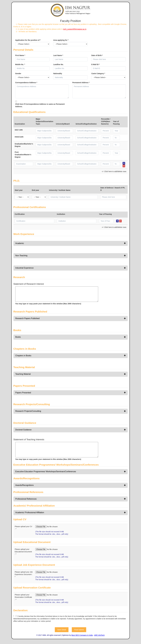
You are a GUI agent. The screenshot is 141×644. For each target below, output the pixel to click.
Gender (18, 73)
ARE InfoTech (99, 635)
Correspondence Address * (26, 83)
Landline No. (58, 64)
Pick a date (124, 59)
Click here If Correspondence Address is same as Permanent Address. (40, 105)
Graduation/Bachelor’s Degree (24, 145)
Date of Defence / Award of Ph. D (113, 189)
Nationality (58, 73)
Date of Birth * (97, 55)
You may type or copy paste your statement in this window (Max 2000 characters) (48, 304)
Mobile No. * (20, 64)
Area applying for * (61, 40)
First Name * (20, 55)
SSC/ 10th (19, 130)
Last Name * (58, 55)
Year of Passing (116, 123)
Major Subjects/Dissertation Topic (44, 121)
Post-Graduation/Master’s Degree (23, 155)
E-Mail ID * (95, 64)
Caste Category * (98, 73)
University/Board (63, 124)
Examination (20, 124)
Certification (20, 214)
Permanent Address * (81, 83)
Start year (19, 190)
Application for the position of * (28, 40)
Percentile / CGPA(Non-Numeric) (106, 121)
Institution (61, 214)
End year (35, 190)
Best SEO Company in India (82, 635)
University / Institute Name (60, 190)
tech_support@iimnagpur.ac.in (75, 29)
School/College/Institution (86, 124)
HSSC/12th (19, 137)
